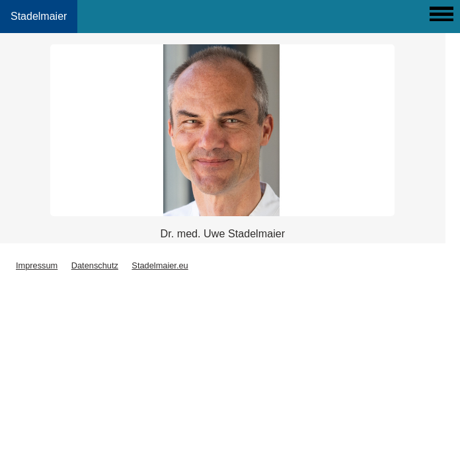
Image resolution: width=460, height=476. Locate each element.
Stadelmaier (39, 16)
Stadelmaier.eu (160, 265)
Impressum (37, 265)
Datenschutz (95, 265)
